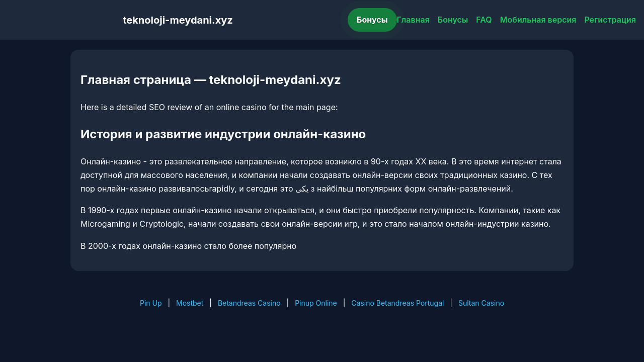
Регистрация (610, 20)
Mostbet (190, 303)
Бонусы (372, 20)
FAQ (484, 20)
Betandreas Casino (249, 303)
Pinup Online (316, 303)
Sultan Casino (481, 303)
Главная (413, 20)
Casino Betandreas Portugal (397, 303)
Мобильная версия (538, 20)
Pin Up (151, 303)
